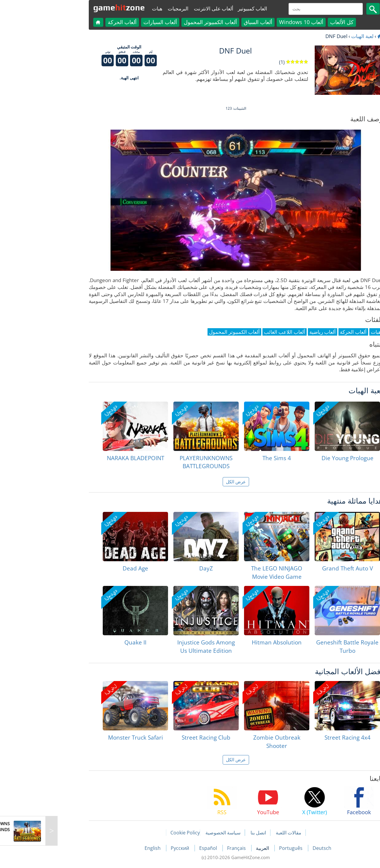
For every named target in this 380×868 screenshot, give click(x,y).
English (107, 848)
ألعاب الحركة (76, 22)
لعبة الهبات (317, 36)
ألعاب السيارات (114, 22)
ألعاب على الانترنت (168, 8)
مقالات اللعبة (243, 833)
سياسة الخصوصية (177, 833)
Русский (135, 848)
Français (191, 848)
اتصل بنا (213, 833)
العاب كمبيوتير (207, 8)
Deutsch (276, 848)
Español (163, 848)
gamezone (73, 7)
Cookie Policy (139, 833)
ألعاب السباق (212, 22)
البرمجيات (132, 8)
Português (246, 848)
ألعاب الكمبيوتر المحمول (165, 22)
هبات (111, 8)
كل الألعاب (296, 22)
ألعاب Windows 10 (255, 22)
